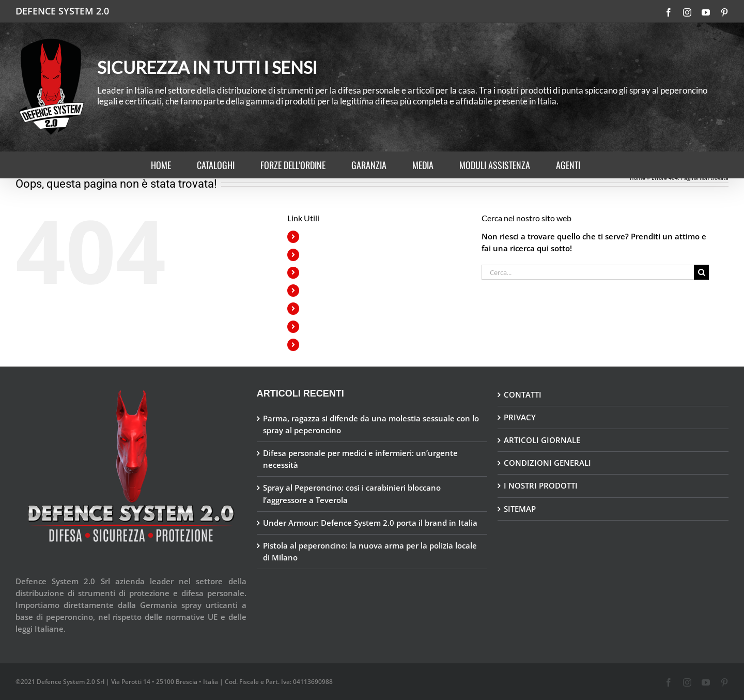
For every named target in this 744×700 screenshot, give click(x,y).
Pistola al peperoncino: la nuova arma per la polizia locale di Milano (370, 551)
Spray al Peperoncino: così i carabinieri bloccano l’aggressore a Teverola (352, 493)
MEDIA (316, 308)
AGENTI (317, 345)
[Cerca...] (588, 272)
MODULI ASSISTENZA (341, 326)
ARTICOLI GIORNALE (542, 440)
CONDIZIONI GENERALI (547, 463)
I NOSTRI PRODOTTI (541, 485)
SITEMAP (520, 509)
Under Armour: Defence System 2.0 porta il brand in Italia (370, 523)
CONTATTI (523, 394)
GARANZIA (322, 290)
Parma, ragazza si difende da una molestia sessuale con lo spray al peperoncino (371, 424)
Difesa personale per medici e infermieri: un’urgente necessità (360, 459)
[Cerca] (701, 272)
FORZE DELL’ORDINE (340, 273)
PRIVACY (520, 417)
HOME (315, 237)
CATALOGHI (325, 255)
